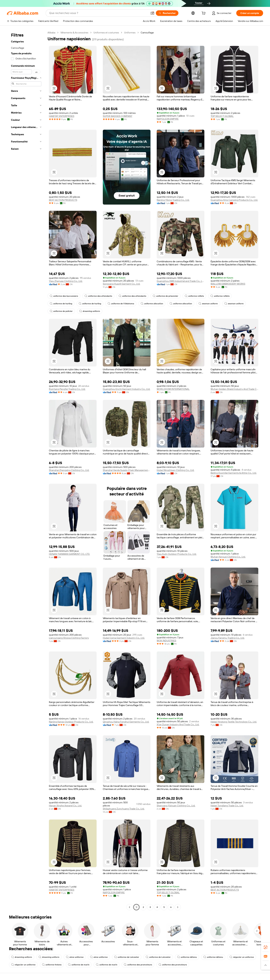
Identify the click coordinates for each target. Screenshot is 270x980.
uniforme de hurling (61, 304)
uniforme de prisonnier (165, 296)
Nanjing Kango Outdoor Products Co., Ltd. (71, 722)
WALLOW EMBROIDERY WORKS (228, 284)
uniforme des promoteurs (138, 965)
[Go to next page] (178, 907)
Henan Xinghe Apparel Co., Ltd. (65, 806)
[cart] (204, 14)
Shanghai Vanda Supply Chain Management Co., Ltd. (127, 470)
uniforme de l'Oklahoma (121, 304)
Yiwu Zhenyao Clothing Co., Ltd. (66, 281)
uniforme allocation (152, 304)
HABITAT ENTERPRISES (62, 116)
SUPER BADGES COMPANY (118, 116)
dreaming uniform (90, 311)
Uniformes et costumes (106, 33)
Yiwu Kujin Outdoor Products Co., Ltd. (177, 554)
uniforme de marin (79, 965)
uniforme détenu (187, 957)
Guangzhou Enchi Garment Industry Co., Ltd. (126, 389)
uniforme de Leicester (127, 957)
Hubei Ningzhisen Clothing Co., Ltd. (175, 470)
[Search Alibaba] (98, 13)
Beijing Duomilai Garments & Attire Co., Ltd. (234, 473)
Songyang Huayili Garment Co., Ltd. (121, 284)
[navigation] (26, 470)
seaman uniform (208, 304)
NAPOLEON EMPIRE (168, 119)
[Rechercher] (167, 13)
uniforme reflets (194, 296)
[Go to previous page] (129, 907)
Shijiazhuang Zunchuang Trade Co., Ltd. (124, 809)
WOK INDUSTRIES (166, 641)
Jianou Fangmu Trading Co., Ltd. (228, 638)
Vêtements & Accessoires (74, 33)
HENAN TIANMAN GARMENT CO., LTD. (69, 554)
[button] (152, 13)
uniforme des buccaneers (64, 296)
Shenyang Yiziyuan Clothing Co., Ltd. (176, 806)
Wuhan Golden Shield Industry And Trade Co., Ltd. (234, 389)
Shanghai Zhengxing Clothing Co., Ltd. (69, 470)
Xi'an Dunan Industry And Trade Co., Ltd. (178, 724)
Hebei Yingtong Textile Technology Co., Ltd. (234, 722)
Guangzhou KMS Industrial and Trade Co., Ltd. (181, 281)
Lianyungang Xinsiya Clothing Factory (69, 638)
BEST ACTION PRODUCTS (63, 200)
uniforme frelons (52, 965)
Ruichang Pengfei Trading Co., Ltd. (67, 389)
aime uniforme (75, 957)
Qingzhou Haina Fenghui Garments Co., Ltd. (126, 722)
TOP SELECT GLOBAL (222, 116)
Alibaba (51, 33)
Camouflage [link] (147, 33)
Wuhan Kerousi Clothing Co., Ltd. (228, 557)
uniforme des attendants (98, 296)
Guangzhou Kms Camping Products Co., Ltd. (234, 200)
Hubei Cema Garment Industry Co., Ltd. (124, 638)
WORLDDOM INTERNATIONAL (173, 389)
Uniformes (130, 33)
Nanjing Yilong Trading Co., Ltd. (173, 200)
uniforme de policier (61, 311)
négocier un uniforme (242, 957)
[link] (266, 947)
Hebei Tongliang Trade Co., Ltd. (227, 806)
